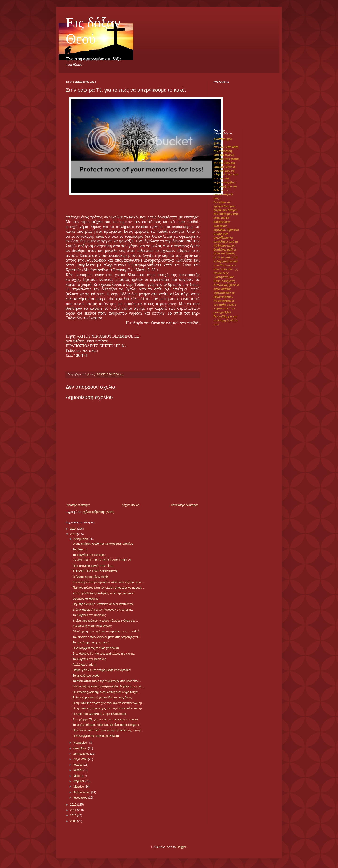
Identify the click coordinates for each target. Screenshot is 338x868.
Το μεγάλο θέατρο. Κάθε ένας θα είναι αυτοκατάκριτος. (106, 725)
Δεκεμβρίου (81, 539)
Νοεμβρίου (81, 743)
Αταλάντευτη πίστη (84, 665)
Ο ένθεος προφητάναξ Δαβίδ (91, 577)
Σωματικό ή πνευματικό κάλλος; (92, 626)
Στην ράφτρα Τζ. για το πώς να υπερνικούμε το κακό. (106, 720)
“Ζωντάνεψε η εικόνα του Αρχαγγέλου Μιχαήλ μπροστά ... (108, 686)
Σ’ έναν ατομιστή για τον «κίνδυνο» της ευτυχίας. (103, 610)
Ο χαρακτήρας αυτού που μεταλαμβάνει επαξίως (103, 544)
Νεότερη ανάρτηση (79, 505)
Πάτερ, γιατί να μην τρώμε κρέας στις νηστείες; (102, 670)
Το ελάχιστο (80, 549)
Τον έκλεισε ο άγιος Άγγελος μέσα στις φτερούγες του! (106, 637)
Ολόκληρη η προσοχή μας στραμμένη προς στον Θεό (106, 632)
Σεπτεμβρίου (82, 754)
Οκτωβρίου (81, 748)
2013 (74, 534)
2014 (74, 529)
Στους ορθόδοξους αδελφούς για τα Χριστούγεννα (104, 593)
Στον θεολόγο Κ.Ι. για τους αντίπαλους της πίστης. (104, 654)
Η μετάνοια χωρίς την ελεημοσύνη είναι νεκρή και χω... (107, 692)
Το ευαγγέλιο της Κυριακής (89, 555)
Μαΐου (78, 776)
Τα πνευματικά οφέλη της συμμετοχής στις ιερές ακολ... (107, 681)
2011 (74, 810)
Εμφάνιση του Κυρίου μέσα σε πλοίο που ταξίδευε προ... (108, 582)
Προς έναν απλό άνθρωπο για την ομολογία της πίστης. (107, 730)
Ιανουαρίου (81, 798)
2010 (74, 815)
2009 (74, 821)
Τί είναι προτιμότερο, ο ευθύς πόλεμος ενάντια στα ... (106, 621)
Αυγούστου (81, 759)
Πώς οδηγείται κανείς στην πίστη (93, 566)
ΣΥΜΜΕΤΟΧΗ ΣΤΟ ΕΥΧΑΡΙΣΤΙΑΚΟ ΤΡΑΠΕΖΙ (102, 560)
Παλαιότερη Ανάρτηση (185, 505)
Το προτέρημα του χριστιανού (91, 643)
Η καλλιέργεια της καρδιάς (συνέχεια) (96, 648)
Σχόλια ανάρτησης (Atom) (98, 512)
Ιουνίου (78, 770)
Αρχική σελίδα (131, 505)
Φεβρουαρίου (82, 792)
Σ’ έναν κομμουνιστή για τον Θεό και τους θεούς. (103, 697)
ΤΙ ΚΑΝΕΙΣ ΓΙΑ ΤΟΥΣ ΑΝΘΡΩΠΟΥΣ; (96, 571)
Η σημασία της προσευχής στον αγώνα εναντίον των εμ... (108, 703)
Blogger (181, 847)
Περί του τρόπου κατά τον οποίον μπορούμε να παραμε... (108, 588)
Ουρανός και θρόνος (86, 599)
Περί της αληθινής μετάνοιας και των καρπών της (103, 604)
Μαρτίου (79, 787)
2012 (74, 805)
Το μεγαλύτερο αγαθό (86, 676)
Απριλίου (79, 781)
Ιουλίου (78, 765)
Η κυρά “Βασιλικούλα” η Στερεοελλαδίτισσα (99, 714)
